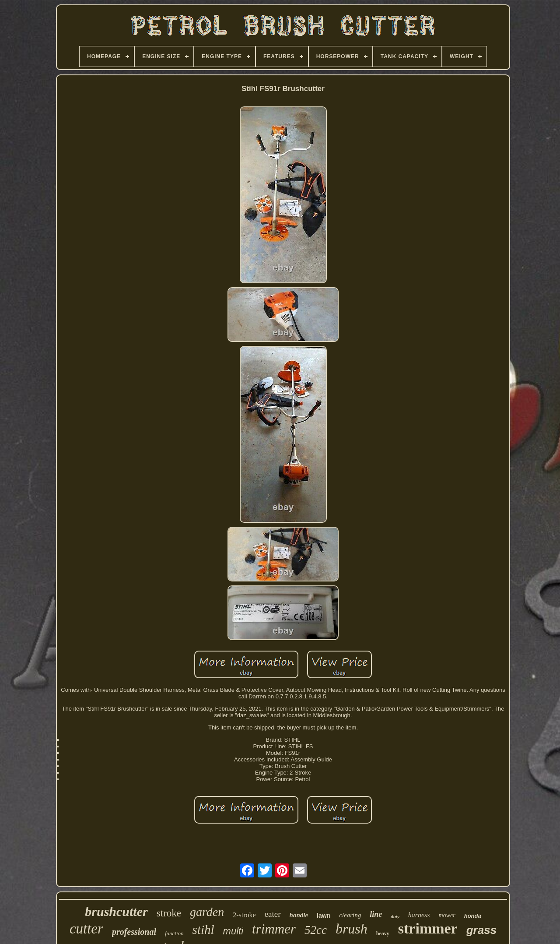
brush (352, 929)
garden (207, 912)
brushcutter (116, 911)
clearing (350, 915)
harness (419, 915)
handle (299, 915)
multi (233, 931)
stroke (169, 913)
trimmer (274, 929)
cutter (86, 929)
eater (273, 914)
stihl (203, 930)
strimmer (428, 928)
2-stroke (244, 915)
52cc (316, 930)
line (376, 914)
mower (447, 915)
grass (481, 930)
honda (473, 916)
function (174, 933)
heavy (383, 933)
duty (395, 916)
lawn (324, 916)
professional (134, 932)
